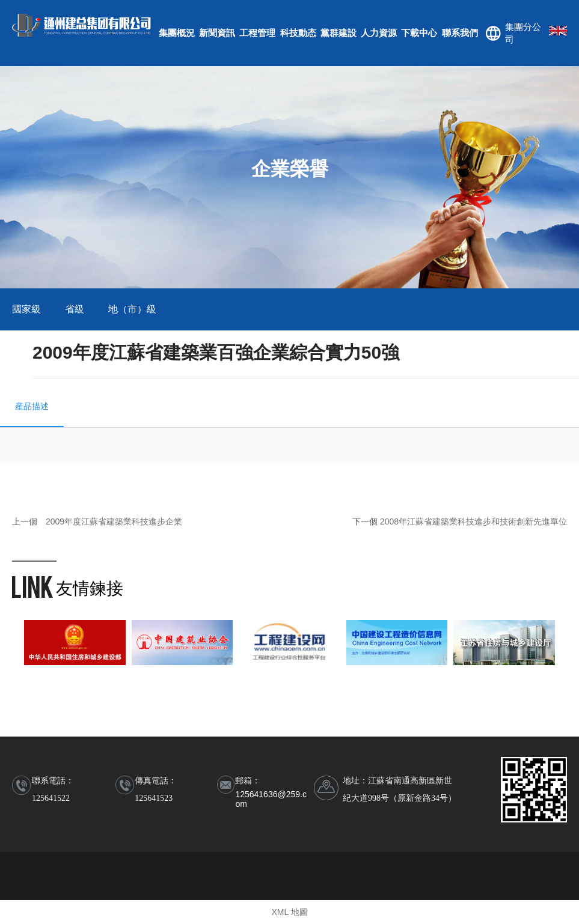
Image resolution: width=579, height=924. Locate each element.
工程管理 (257, 33)
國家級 (26, 309)
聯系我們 (460, 33)
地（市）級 (132, 309)
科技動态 (298, 33)
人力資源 (379, 33)
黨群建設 (339, 33)
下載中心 (419, 33)
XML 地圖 (289, 912)
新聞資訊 (217, 33)
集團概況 (177, 33)
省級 (75, 309)
